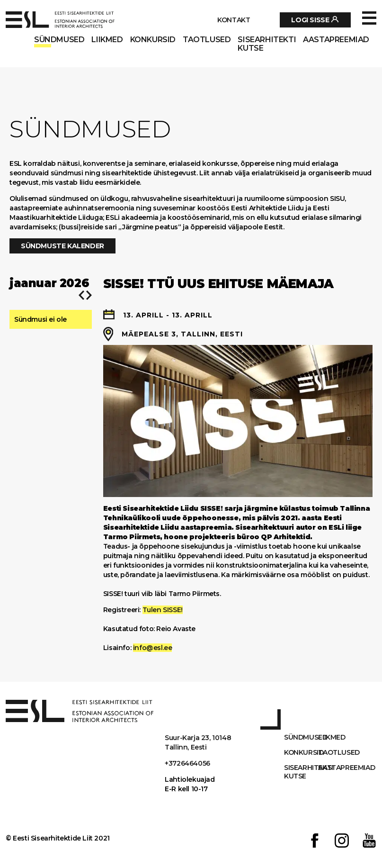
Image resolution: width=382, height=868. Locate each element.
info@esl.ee (153, 648)
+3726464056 (187, 763)
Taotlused (207, 40)
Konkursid (153, 40)
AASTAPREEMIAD (336, 40)
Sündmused (59, 40)
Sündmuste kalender (62, 246)
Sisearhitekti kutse (267, 44)
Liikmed (107, 40)
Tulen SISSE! (163, 610)
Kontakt (234, 20)
